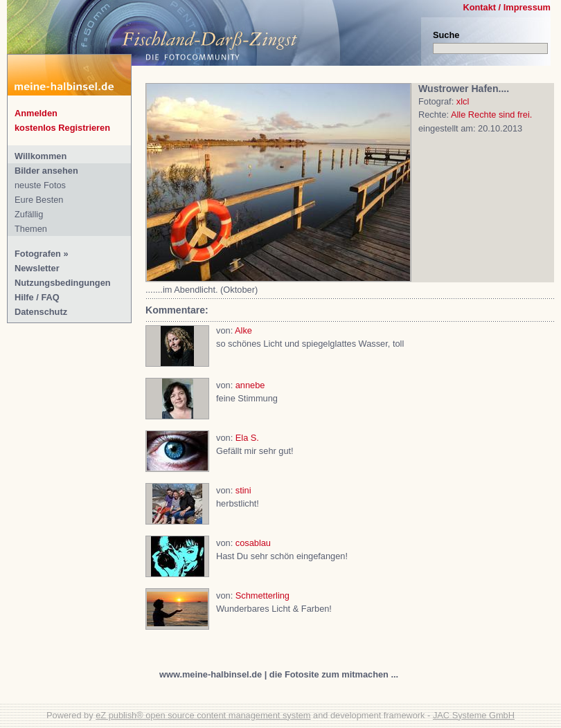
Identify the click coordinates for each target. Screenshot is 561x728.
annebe (250, 385)
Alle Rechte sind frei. (491, 115)
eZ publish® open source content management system (203, 715)
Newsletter (37, 268)
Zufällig (29, 214)
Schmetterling (262, 595)
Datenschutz (41, 312)
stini (243, 490)
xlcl (463, 101)
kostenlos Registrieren (62, 128)
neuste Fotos (40, 185)
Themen (31, 229)
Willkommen (41, 156)
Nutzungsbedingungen (63, 283)
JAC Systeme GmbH (474, 715)
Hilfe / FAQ (37, 297)
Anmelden (36, 113)
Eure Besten (39, 200)
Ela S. (247, 438)
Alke (243, 330)
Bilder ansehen (46, 171)
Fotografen (38, 254)
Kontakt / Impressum (507, 7)
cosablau (253, 543)
